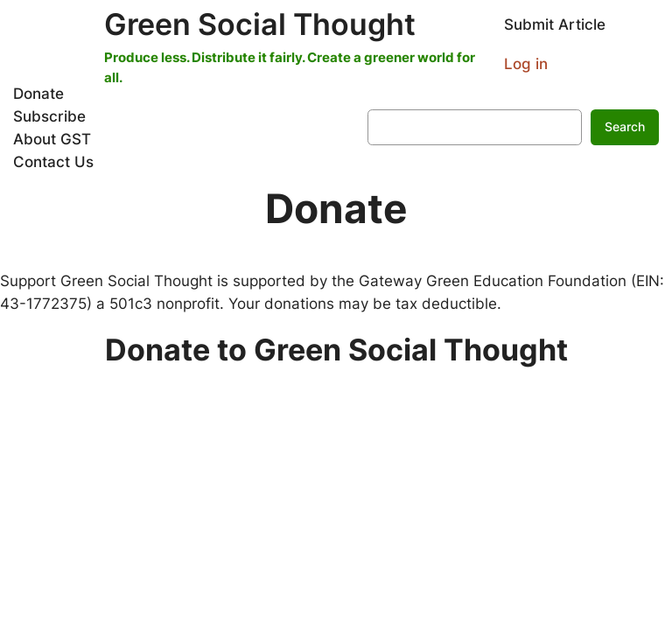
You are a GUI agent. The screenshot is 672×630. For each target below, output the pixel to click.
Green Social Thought (260, 24)
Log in (526, 64)
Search (625, 126)
